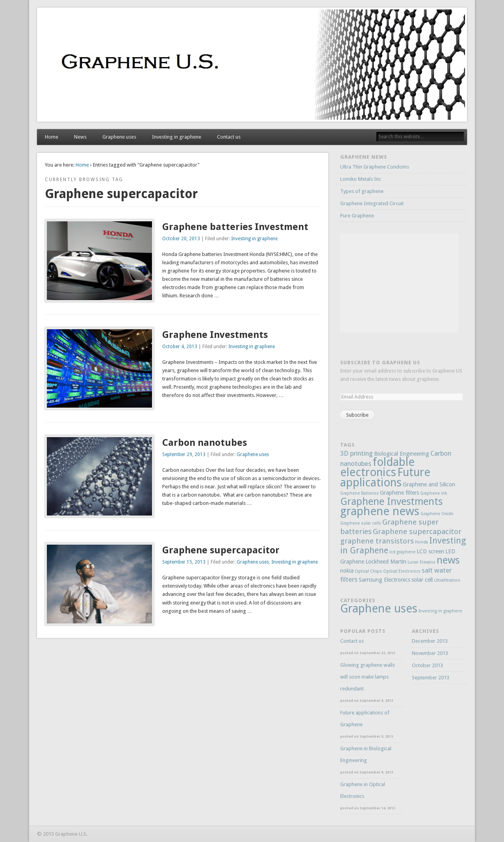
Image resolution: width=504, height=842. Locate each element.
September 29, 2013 (184, 454)
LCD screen (430, 551)
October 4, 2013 (180, 347)
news (448, 560)
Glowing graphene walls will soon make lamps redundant (368, 677)
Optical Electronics (402, 571)
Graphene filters (399, 493)
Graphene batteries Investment (235, 227)
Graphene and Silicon (429, 484)
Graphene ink (434, 493)
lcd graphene (402, 552)
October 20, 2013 (181, 239)
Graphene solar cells (361, 523)
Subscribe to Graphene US (380, 363)
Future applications (385, 477)
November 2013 (430, 653)
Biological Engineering (402, 454)
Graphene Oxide (437, 514)
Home (52, 137)
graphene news (380, 511)
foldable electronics (377, 467)
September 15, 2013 (184, 562)
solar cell (422, 580)
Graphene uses (119, 137)
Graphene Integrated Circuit (372, 203)
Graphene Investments (215, 335)
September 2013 (431, 678)
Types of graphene (362, 191)
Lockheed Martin (386, 562)
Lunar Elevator (422, 562)
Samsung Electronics (384, 580)
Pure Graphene (357, 216)
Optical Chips (368, 571)
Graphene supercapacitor (221, 550)
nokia (347, 571)
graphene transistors (377, 541)
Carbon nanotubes (205, 443)
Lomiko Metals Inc (361, 179)
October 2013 (427, 665)
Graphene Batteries (359, 493)
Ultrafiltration (447, 580)
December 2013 (430, 641)
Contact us (229, 137)
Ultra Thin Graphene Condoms (375, 167)
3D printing (357, 453)
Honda (422, 542)
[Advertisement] (399, 283)
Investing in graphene (177, 137)
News (80, 137)
